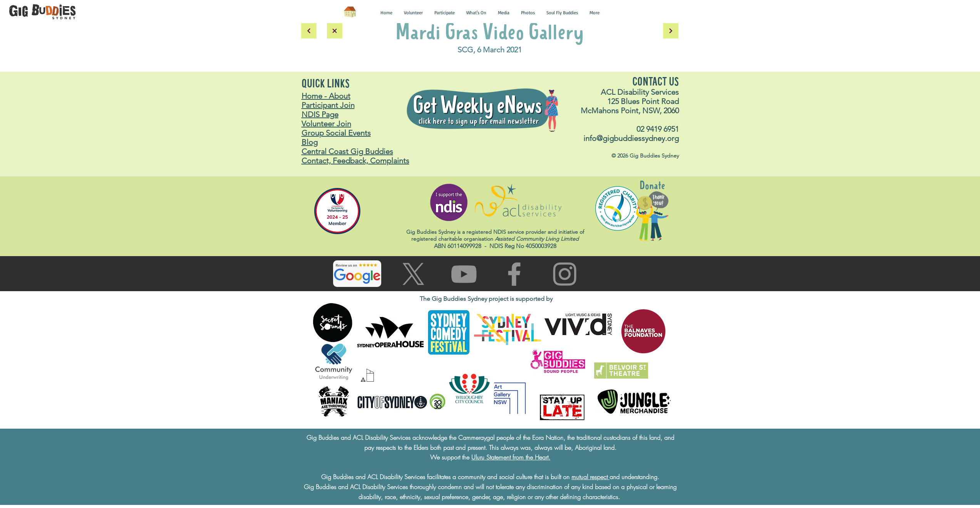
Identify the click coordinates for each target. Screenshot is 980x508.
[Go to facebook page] (514, 274)
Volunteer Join (326, 124)
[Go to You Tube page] (464, 274)
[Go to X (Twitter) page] (413, 274)
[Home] (350, 12)
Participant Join (328, 105)
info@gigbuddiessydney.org (631, 138)
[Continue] (671, 31)
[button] (386, 13)
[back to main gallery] (335, 31)
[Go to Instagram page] (565, 274)
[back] (309, 31)
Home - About (326, 96)
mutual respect (591, 477)
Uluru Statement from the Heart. (511, 457)
